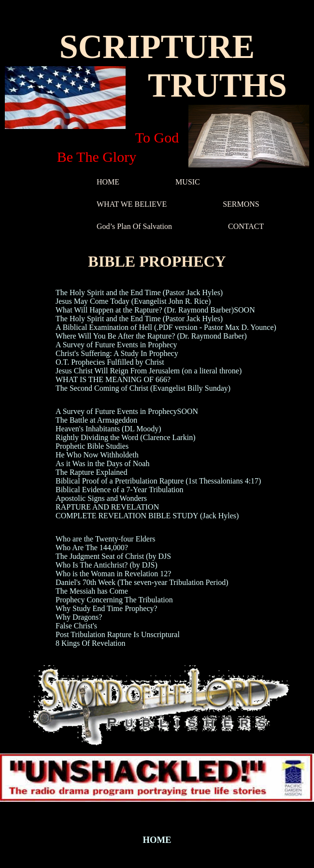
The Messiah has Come (92, 591)
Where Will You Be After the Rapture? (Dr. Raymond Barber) (151, 336)
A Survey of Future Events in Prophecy (116, 345)
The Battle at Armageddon (96, 420)
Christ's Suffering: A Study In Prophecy (117, 353)
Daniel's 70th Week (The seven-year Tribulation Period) (142, 582)
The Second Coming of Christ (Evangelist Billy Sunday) (143, 388)
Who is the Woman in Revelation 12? (113, 574)
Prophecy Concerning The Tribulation (114, 600)
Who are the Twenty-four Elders (106, 539)
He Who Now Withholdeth (97, 455)
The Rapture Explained (91, 472)
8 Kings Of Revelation (90, 643)
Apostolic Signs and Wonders (101, 498)
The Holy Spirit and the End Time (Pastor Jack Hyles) (139, 292)
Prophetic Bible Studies (92, 446)
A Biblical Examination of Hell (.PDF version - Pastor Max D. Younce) (166, 327)
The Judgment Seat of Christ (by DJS (113, 556)
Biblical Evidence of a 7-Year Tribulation (120, 490)
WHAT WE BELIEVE (132, 204)
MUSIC (188, 182)
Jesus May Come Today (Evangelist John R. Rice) (133, 301)
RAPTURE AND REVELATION (107, 507)
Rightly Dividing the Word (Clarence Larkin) (125, 437)
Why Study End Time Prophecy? (107, 608)
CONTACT (246, 226)
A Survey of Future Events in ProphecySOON (127, 411)
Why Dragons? (79, 617)
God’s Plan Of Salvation (134, 226)
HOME (108, 182)
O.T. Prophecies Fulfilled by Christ (110, 362)
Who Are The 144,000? (92, 548)
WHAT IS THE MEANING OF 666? (113, 379)
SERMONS (241, 204)
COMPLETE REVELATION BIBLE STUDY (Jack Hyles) (147, 516)
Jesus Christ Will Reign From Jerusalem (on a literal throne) (149, 371)
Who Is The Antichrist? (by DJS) (107, 565)
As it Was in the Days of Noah (102, 463)
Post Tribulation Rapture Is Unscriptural (118, 634)
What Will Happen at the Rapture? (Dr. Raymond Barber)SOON (155, 310)
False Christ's (76, 626)
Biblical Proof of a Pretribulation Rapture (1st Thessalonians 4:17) (158, 481)
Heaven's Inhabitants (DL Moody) (108, 429)
